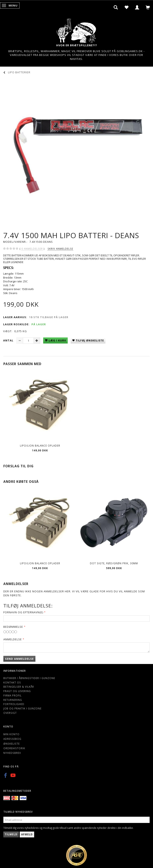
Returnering (13, 700)
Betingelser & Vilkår (19, 687)
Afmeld (27, 834)
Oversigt (10, 713)
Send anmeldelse (19, 659)
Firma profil (12, 695)
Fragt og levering (17, 691)
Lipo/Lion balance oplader (40, 446)
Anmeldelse (13, 639)
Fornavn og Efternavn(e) (23, 612)
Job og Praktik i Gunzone (22, 708)
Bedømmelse (13, 627)
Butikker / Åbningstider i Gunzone (29, 678)
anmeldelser (32, 249)
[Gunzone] (76, 29)
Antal (9, 340)
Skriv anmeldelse (60, 249)
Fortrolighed (14, 704)
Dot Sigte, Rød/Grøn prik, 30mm (114, 563)
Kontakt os (12, 682)
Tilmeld (11, 834)
